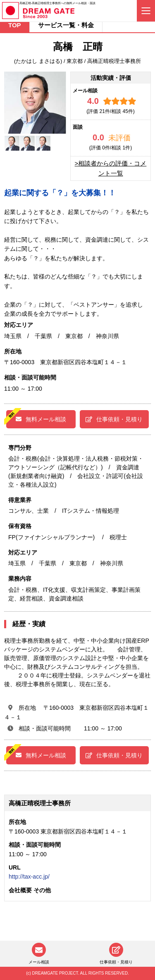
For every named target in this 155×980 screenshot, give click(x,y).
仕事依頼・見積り (114, 419)
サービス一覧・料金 (66, 25)
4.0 (93, 101)
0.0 (98, 137)
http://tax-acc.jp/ (29, 877)
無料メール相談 (41, 419)
